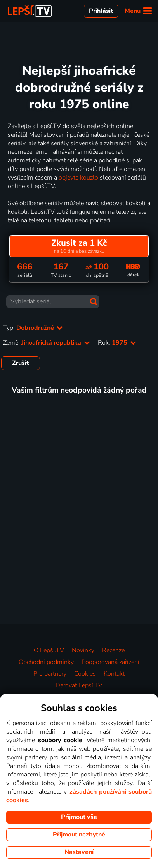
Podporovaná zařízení (110, 662)
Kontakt (114, 674)
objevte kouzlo (78, 178)
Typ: (33, 328)
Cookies (85, 674)
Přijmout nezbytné (79, 835)
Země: (47, 343)
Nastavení (79, 852)
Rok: (117, 343)
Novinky (83, 650)
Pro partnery (50, 674)
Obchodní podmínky (46, 662)
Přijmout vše (79, 817)
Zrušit (20, 363)
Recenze (113, 650)
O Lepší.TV (49, 650)
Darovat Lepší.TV (79, 685)
